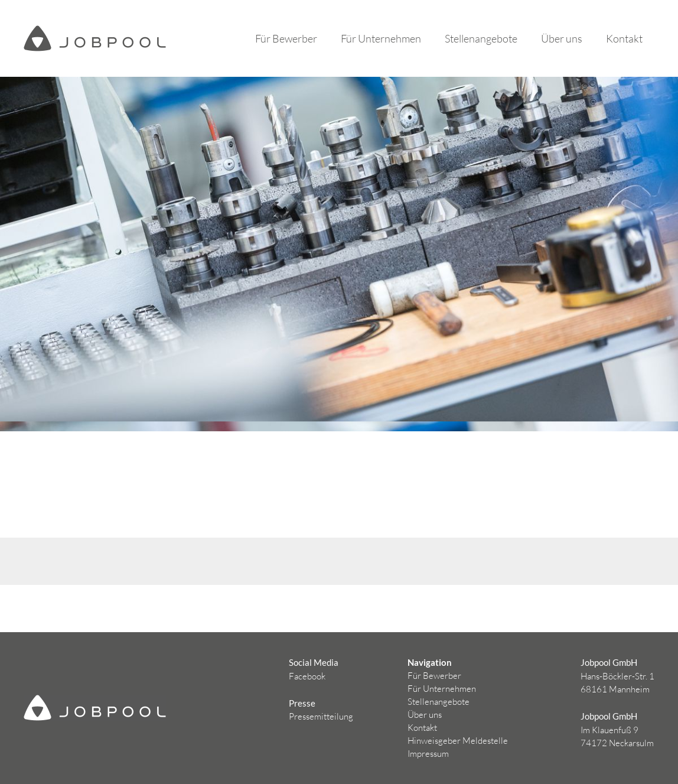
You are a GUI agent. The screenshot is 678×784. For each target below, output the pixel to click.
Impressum (428, 754)
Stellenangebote (481, 38)
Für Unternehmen (381, 38)
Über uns (562, 38)
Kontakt (624, 38)
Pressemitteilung (321, 716)
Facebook (307, 676)
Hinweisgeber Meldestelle (458, 741)
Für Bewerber (286, 38)
